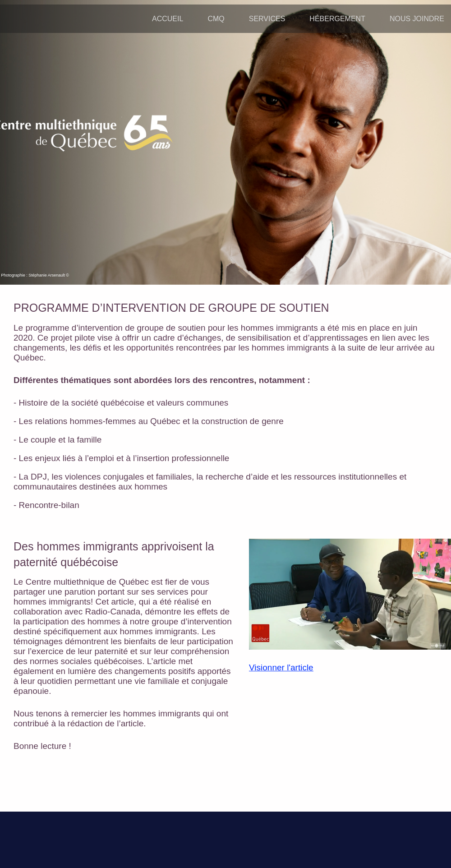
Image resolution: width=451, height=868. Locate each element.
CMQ (216, 19)
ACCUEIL (168, 19)
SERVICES (267, 19)
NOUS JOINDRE (417, 19)
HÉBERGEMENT (337, 19)
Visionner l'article (281, 667)
